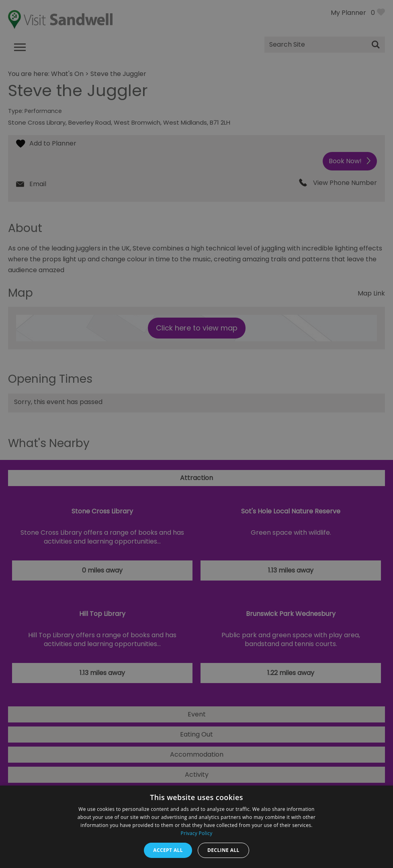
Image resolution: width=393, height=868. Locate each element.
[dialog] (196, 434)
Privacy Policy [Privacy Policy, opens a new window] (196, 833)
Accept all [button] (168, 850)
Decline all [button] (223, 850)
